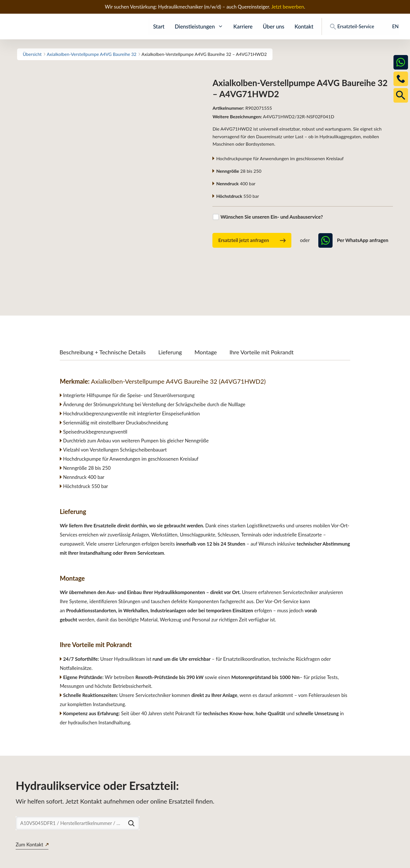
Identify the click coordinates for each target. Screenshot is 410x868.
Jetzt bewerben (288, 7)
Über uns (273, 26)
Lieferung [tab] (170, 311)
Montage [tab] (206, 311)
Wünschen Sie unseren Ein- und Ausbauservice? (272, 217)
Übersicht (32, 54)
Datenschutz (352, 861)
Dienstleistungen (199, 27)
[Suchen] (131, 782)
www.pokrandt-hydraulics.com (47, 861)
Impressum (384, 861)
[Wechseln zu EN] (391, 27)
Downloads (320, 861)
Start (159, 26)
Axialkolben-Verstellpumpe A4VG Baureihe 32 (92, 54)
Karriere (243, 26)
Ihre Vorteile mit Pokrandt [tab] (262, 311)
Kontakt (304, 26)
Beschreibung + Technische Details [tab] (103, 311)
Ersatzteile (290, 861)
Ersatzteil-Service (352, 27)
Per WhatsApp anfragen (353, 240)
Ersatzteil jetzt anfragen (252, 241)
